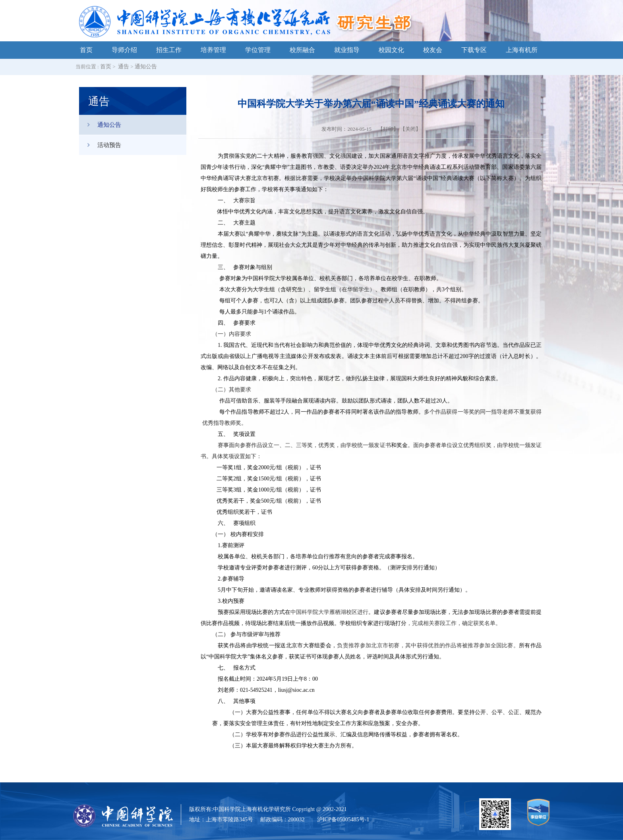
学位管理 (258, 50)
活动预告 (100, 145)
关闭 (410, 129)
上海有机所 (522, 50)
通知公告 (146, 67)
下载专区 (474, 50)
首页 (86, 50)
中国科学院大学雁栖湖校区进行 (330, 612)
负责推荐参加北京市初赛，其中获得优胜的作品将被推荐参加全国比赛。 (428, 645)
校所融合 (302, 50)
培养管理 (213, 50)
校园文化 (391, 50)
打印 (388, 129)
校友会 (433, 50)
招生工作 (169, 50)
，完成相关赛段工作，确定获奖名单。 (454, 623)
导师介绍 (124, 50)
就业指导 (347, 50)
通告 (124, 67)
